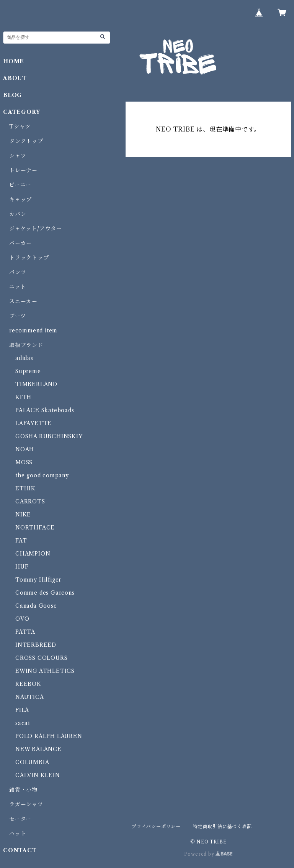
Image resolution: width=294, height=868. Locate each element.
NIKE (23, 515)
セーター (20, 819)
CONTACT (20, 850)
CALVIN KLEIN (38, 775)
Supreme (28, 371)
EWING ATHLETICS (45, 671)
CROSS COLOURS (41, 658)
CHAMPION (33, 554)
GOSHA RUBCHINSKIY (49, 436)
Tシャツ (20, 127)
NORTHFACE (35, 528)
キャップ (20, 199)
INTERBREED (36, 645)
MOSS (24, 462)
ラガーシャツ (26, 804)
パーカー (20, 243)
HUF (22, 567)
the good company (42, 475)
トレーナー (23, 170)
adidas (24, 358)
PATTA (25, 632)
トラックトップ (29, 258)
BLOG (13, 95)
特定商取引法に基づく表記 (222, 826)
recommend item (33, 330)
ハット (18, 833)
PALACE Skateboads (45, 410)
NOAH (25, 449)
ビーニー (20, 185)
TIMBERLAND (36, 384)
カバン (18, 214)
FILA (22, 710)
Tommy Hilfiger (38, 580)
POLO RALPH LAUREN (49, 736)
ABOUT (15, 78)
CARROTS (30, 501)
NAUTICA (30, 697)
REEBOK (28, 684)
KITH (23, 397)
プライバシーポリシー (156, 826)
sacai (23, 723)
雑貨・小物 (23, 790)
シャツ (18, 156)
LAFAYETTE (33, 423)
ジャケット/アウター (36, 229)
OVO (22, 619)
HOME (14, 61)
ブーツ (17, 316)
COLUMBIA (32, 762)
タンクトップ (26, 141)
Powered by (208, 854)
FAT (21, 541)
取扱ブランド (26, 345)
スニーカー (23, 301)
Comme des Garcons (45, 593)
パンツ (18, 272)
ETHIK (25, 488)
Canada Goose (36, 606)
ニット (17, 287)
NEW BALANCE (38, 749)
